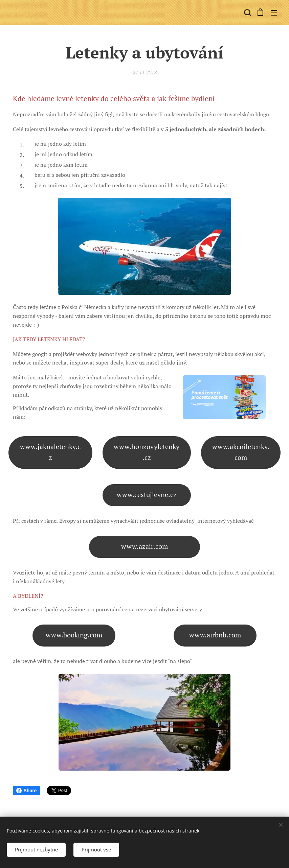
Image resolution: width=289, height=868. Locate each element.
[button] (247, 13)
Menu (274, 13)
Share (27, 791)
